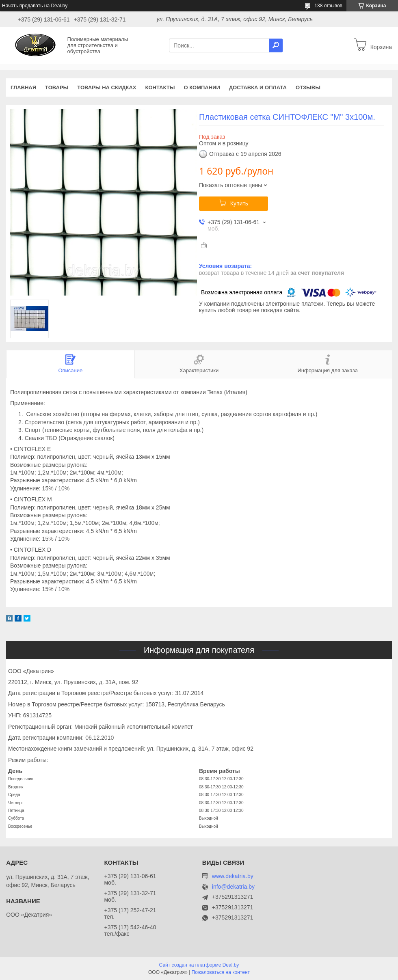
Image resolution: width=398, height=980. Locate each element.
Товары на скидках (107, 87)
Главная (23, 87)
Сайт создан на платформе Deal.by (199, 965)
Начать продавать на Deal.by (35, 6)
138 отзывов (328, 6)
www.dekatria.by (233, 876)
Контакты (160, 87)
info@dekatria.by (233, 887)
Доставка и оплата (258, 87)
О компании (202, 87)
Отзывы (308, 87)
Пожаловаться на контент (221, 972)
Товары (57, 87)
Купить (239, 203)
